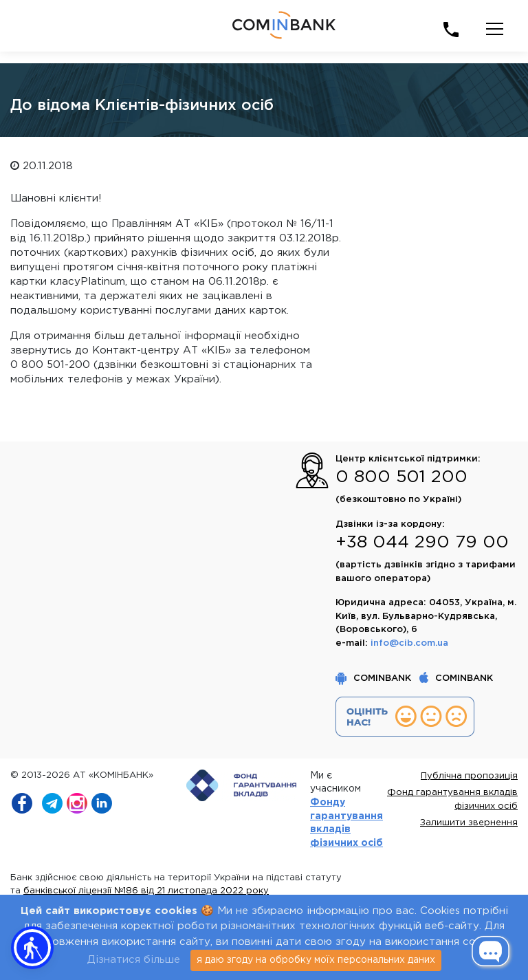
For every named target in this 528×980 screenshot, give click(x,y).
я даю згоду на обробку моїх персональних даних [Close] (316, 960)
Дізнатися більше (134, 960)
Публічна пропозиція (469, 776)
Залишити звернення (469, 823)
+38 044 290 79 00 (422, 543)
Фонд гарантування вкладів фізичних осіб (452, 799)
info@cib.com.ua (409, 643)
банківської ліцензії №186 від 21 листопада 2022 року (146, 891)
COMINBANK (375, 678)
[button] (32, 948)
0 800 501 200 (401, 477)
